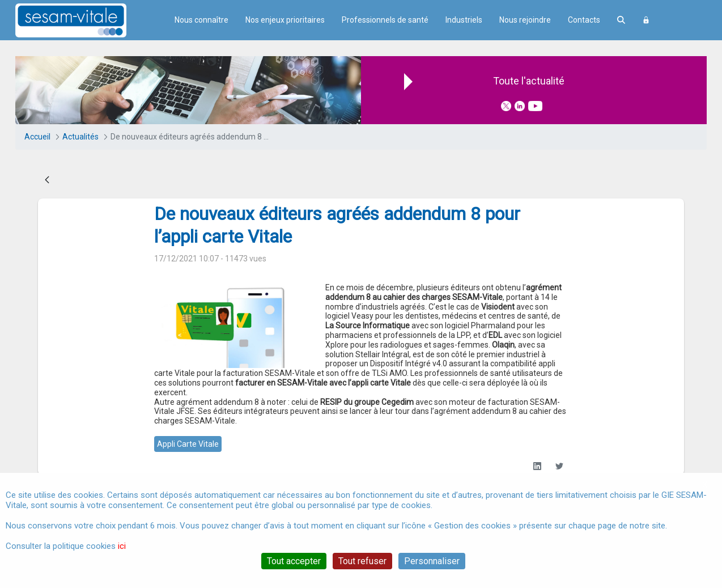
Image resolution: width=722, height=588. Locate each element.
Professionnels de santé (385, 20)
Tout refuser (362, 561)
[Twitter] (559, 466)
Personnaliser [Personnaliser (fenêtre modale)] (432, 561)
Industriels (464, 20)
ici (122, 546)
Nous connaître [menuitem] (201, 20)
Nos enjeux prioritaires (285, 20)
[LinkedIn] (537, 466)
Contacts (584, 20)
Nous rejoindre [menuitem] (525, 20)
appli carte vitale (188, 444)
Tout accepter (294, 561)
